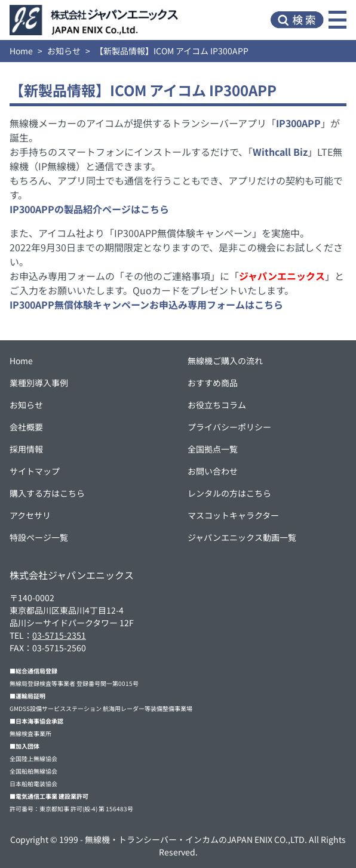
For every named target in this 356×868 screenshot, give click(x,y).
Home (21, 51)
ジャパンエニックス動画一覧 (242, 537)
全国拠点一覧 (213, 449)
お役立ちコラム (217, 405)
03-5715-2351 (59, 635)
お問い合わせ (213, 471)
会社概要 (26, 427)
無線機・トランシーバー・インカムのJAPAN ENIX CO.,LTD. (196, 839)
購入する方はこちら (47, 493)
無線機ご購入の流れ (225, 361)
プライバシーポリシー (229, 427)
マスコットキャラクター (233, 515)
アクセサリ (30, 515)
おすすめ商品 (213, 383)
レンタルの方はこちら (229, 493)
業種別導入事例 (39, 383)
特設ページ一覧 (39, 537)
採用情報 (26, 449)
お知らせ (64, 51)
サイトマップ (35, 471)
